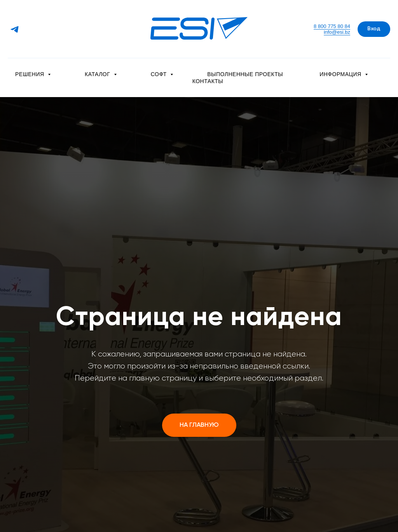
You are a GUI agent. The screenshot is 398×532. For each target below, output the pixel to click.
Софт (160, 74)
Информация (341, 74)
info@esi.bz (337, 32)
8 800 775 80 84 (332, 26)
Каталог (98, 74)
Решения (31, 74)
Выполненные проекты (245, 74)
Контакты (208, 81)
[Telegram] (15, 29)
